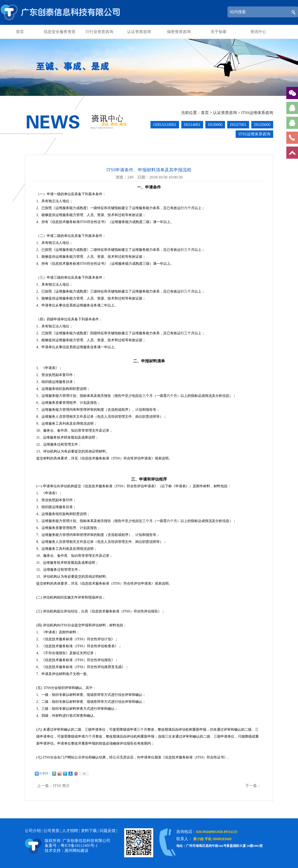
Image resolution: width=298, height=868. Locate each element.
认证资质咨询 (139, 32)
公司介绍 (33, 831)
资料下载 (89, 831)
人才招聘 (70, 831)
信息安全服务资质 (60, 32)
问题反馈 (108, 831)
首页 (20, 32)
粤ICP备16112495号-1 (79, 846)
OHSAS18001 (165, 125)
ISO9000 (215, 125)
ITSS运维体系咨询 (257, 113)
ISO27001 (238, 125)
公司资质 (51, 831)
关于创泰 (219, 32)
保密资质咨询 (179, 32)
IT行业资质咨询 (99, 32)
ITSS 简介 (61, 786)
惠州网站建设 (76, 850)
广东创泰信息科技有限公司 (61, 12)
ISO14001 (192, 125)
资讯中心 (258, 32)
